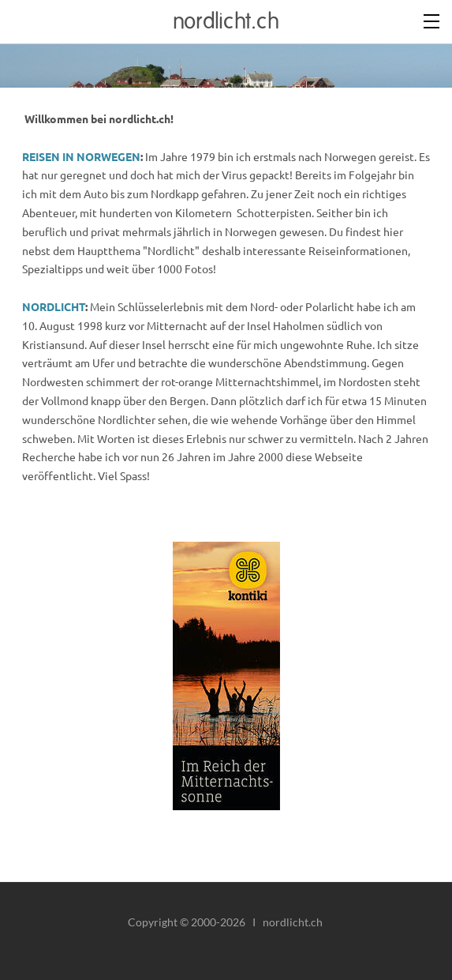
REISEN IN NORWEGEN (81, 156)
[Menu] (432, 20)
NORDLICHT (54, 306)
